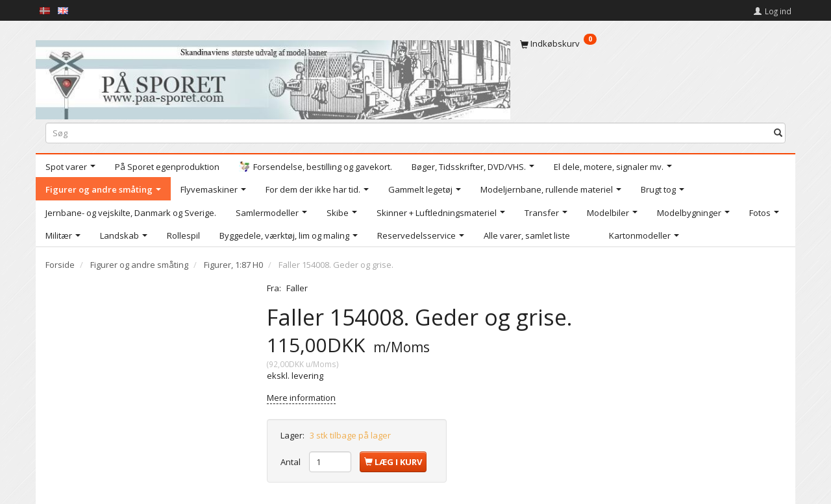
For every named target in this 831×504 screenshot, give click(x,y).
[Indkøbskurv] (653, 43)
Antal (291, 462)
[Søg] (778, 133)
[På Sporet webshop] (273, 77)
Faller (297, 288)
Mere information (301, 398)
